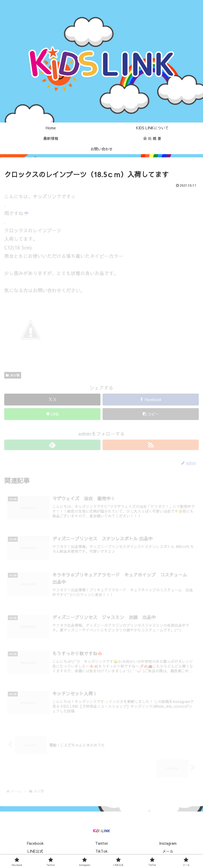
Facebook (35, 843)
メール (168, 851)
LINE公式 (35, 851)
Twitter (102, 843)
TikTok (101, 851)
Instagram (168, 843)
